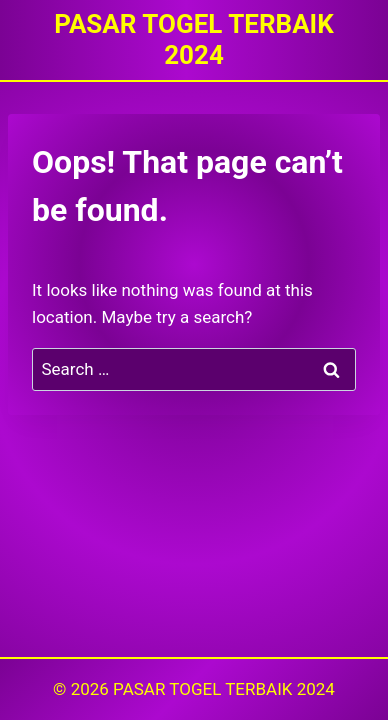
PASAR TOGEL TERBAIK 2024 (224, 689)
